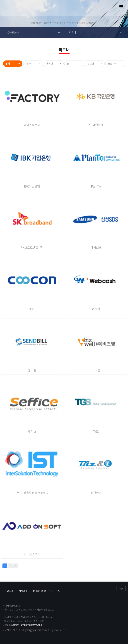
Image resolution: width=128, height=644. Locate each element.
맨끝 (16, 566)
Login (121, 588)
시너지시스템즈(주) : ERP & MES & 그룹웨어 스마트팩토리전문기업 (9, 8)
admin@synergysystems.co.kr (27, 625)
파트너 (72, 32)
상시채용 (56, 591)
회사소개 (23, 591)
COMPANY (13, 32)
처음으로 (9, 591)
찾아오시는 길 (39, 591)
